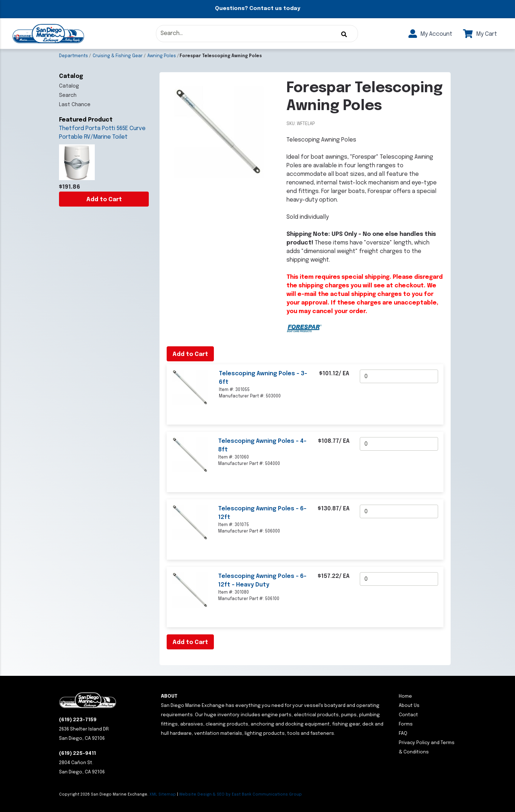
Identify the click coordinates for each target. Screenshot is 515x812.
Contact (408, 715)
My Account (430, 34)
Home (405, 696)
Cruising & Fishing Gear (118, 56)
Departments (73, 56)
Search (68, 95)
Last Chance (75, 105)
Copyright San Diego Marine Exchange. (104, 794)
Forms (406, 724)
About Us (409, 706)
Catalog (69, 86)
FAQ (403, 734)
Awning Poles (162, 56)
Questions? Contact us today (257, 9)
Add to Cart (104, 200)
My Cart (480, 34)
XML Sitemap (163, 794)
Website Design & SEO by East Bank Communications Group (241, 794)
